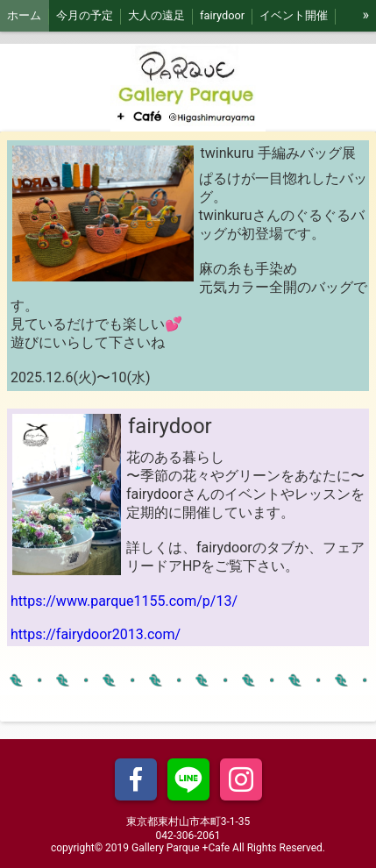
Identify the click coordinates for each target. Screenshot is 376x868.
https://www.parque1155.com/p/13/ (124, 601)
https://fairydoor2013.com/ (96, 634)
